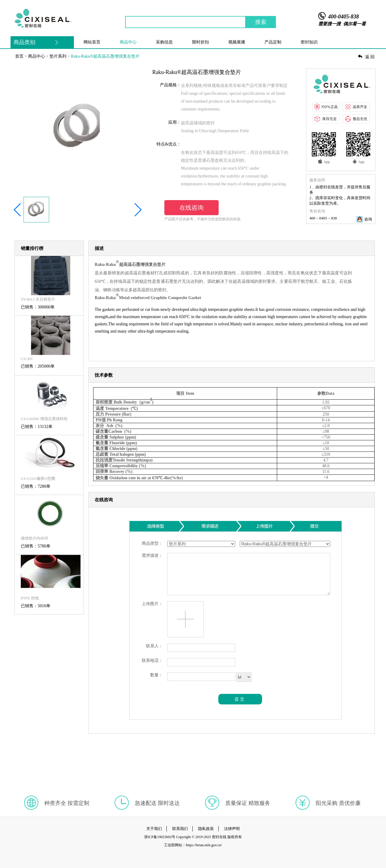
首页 (19, 56)
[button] (18, 210)
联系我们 (180, 829)
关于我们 (154, 829)
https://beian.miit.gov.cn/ (204, 845)
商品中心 (36, 56)
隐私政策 (206, 829)
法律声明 (232, 829)
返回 (367, 57)
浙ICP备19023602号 (160, 837)
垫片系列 (58, 56)
